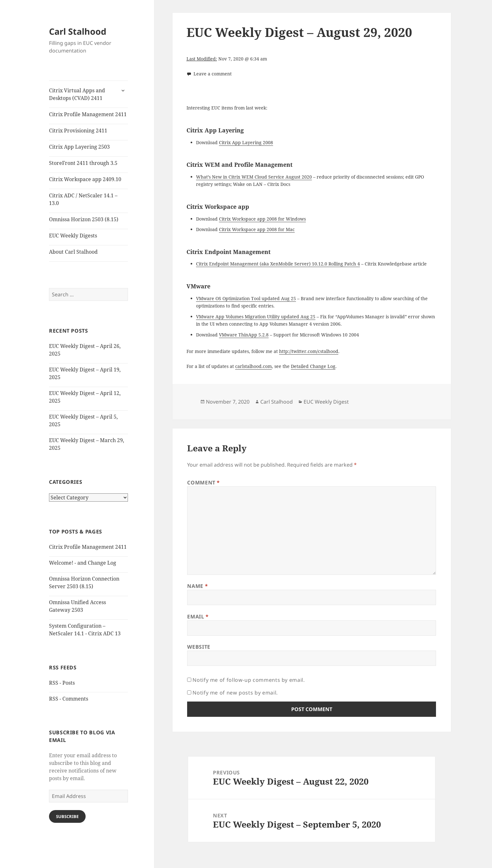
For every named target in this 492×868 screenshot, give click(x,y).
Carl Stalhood (78, 31)
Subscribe (67, 816)
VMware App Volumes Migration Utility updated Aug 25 (256, 317)
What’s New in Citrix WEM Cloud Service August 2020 (254, 177)
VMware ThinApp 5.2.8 (244, 335)
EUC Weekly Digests (73, 236)
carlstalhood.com (253, 366)
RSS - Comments (69, 699)
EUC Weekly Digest (326, 402)
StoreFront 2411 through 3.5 (83, 163)
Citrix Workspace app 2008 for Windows (262, 219)
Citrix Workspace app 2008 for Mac (257, 229)
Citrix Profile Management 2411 (88, 114)
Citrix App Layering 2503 (79, 147)
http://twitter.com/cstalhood (309, 351)
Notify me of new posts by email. (235, 693)
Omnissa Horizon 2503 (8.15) (84, 219)
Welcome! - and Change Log (83, 563)
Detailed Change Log (313, 366)
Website (199, 647)
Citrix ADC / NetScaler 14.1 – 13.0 (83, 199)
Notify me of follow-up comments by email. (249, 680)
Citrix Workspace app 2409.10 (85, 179)
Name (197, 586)
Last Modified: (202, 59)
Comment (204, 483)
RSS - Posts (62, 683)
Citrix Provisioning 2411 (78, 131)
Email (198, 617)
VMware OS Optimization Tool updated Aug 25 (246, 298)
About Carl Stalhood (73, 252)
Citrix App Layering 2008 (246, 142)
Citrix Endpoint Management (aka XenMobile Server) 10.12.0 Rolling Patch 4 (278, 264)
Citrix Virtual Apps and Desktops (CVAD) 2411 (77, 94)
